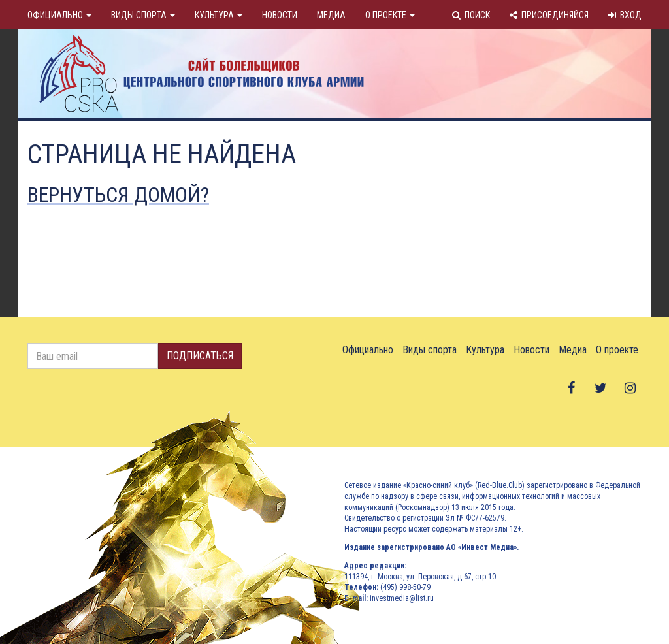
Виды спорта (143, 15)
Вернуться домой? (118, 195)
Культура (219, 15)
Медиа (331, 15)
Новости (280, 15)
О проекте (390, 15)
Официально (59, 15)
